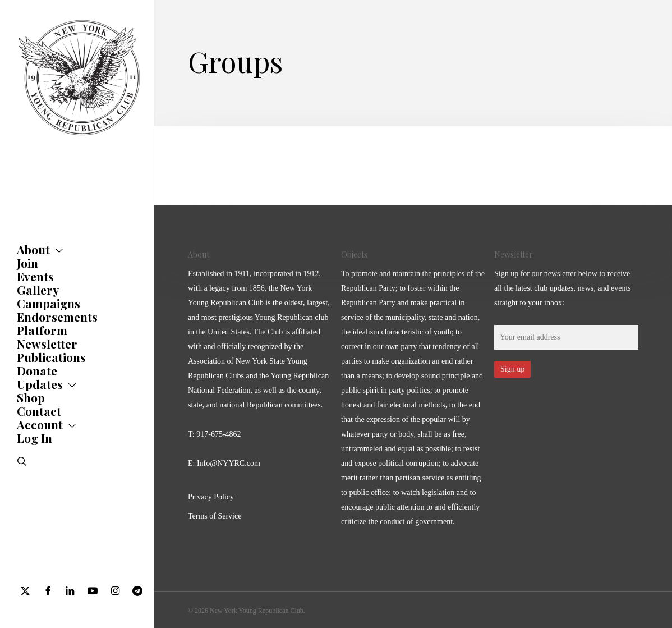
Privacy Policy (211, 497)
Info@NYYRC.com (229, 463)
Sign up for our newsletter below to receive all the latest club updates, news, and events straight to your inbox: (563, 288)
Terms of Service (215, 516)
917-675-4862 (218, 434)
